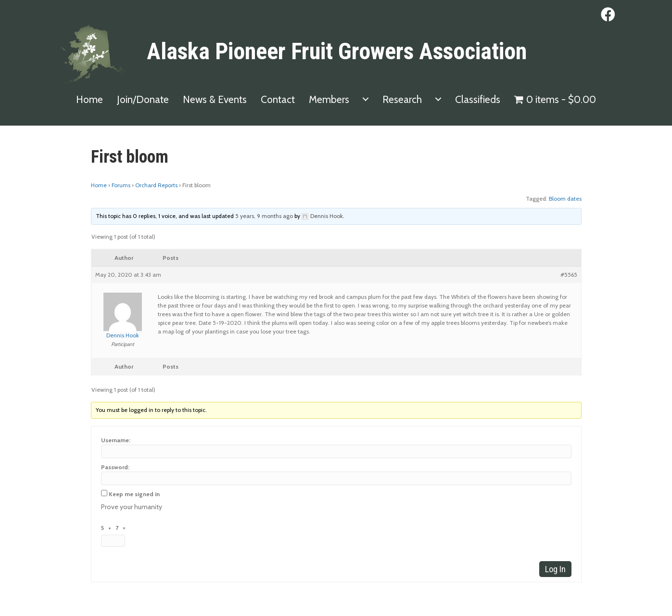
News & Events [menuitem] (215, 99)
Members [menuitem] (329, 99)
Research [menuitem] (402, 99)
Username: (116, 440)
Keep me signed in (134, 494)
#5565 (569, 275)
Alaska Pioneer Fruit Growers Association (337, 51)
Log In (555, 569)
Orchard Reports (156, 185)
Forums (121, 185)
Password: (115, 467)
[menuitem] (366, 99)
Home (99, 185)
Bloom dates (565, 199)
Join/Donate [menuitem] (143, 99)
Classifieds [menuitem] (478, 99)
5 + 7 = (115, 528)
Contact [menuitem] (278, 99)
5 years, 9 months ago (264, 216)
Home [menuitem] (89, 99)
